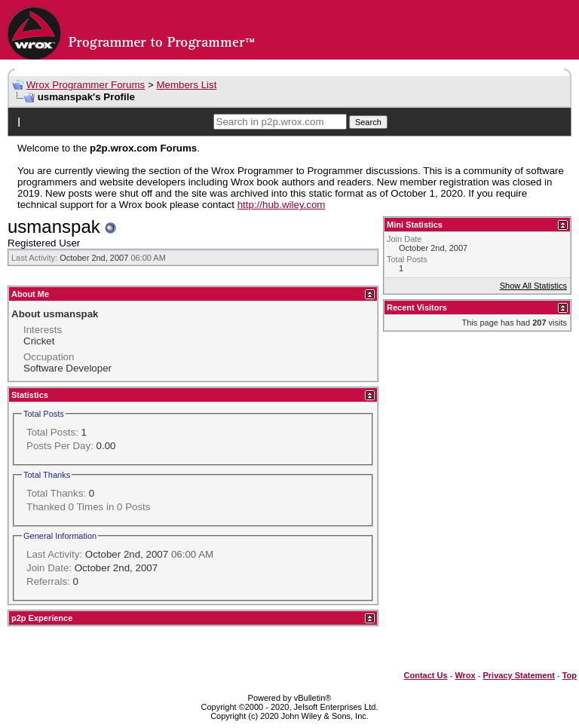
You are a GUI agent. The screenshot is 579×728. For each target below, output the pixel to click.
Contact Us (426, 675)
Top (570, 675)
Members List (186, 85)
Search (368, 122)
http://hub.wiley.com (282, 205)
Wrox (465, 675)
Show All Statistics (533, 286)
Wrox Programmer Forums (86, 85)
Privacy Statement (518, 675)
